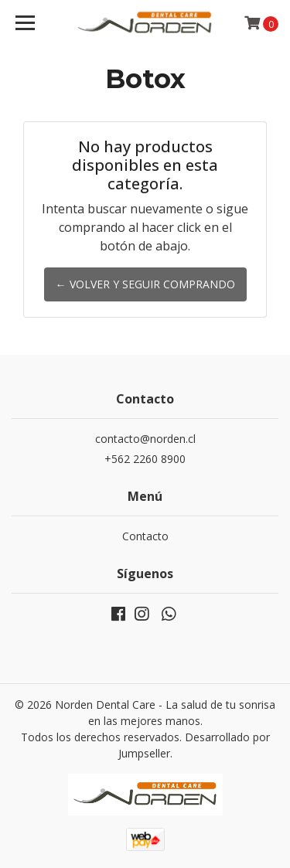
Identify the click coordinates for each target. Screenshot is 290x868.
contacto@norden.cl (145, 439)
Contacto (145, 536)
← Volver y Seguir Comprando (145, 284)
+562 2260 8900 (145, 459)
